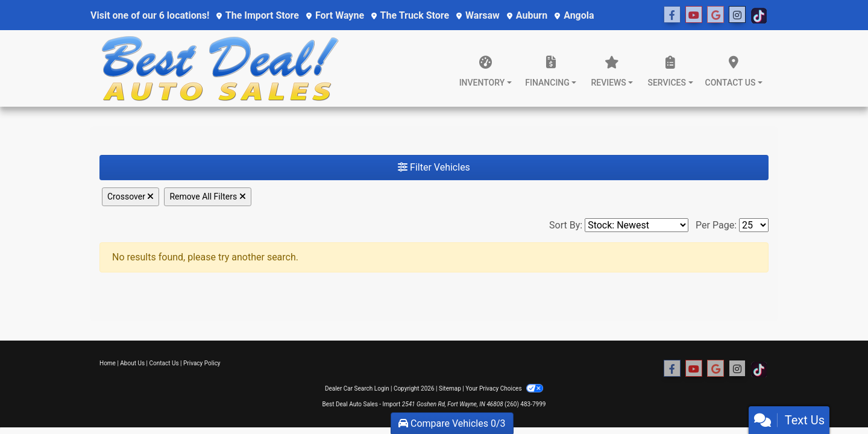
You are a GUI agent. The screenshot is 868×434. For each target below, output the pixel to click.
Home (108, 363)
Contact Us (164, 363)
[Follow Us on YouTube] (694, 15)
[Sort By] (637, 225)
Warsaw (478, 15)
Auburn (527, 15)
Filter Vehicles (434, 167)
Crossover (131, 197)
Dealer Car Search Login (357, 388)
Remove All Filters (207, 197)
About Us (132, 363)
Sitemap (450, 388)
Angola (574, 15)
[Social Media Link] (715, 15)
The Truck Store (410, 15)
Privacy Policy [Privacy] (202, 363)
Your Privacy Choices (504, 388)
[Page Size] (754, 225)
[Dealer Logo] (220, 68)
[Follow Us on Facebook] (672, 15)
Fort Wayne (335, 15)
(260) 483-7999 (525, 404)
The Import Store (258, 15)
